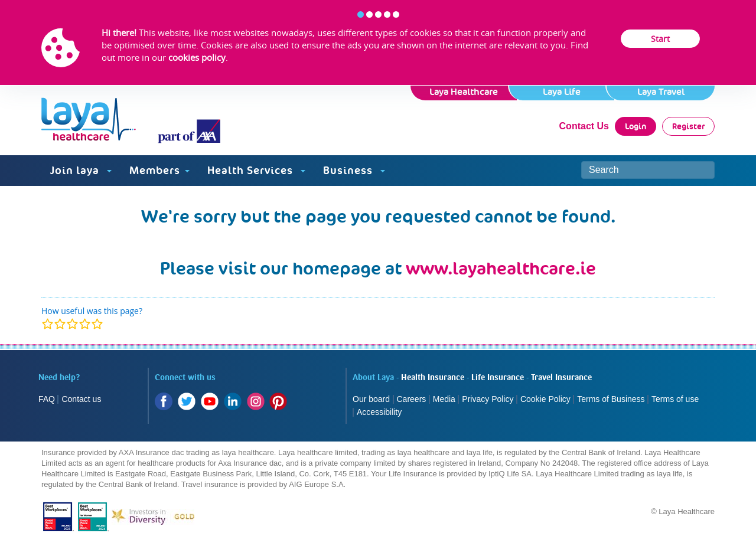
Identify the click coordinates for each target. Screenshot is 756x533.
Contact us (81, 399)
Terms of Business (611, 399)
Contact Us (584, 126)
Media (444, 399)
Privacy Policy (488, 399)
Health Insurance (433, 378)
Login (636, 126)
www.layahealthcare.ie (501, 268)
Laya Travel (661, 92)
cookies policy (197, 57)
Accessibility (379, 412)
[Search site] (648, 170)
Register (688, 126)
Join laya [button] (81, 170)
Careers (412, 399)
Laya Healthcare (464, 92)
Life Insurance (498, 378)
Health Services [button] (256, 170)
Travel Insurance (561, 378)
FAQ (47, 399)
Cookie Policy (545, 399)
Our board (371, 399)
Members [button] (159, 170)
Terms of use (676, 399)
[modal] (72, 324)
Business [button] (354, 170)
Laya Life (562, 92)
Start (660, 39)
